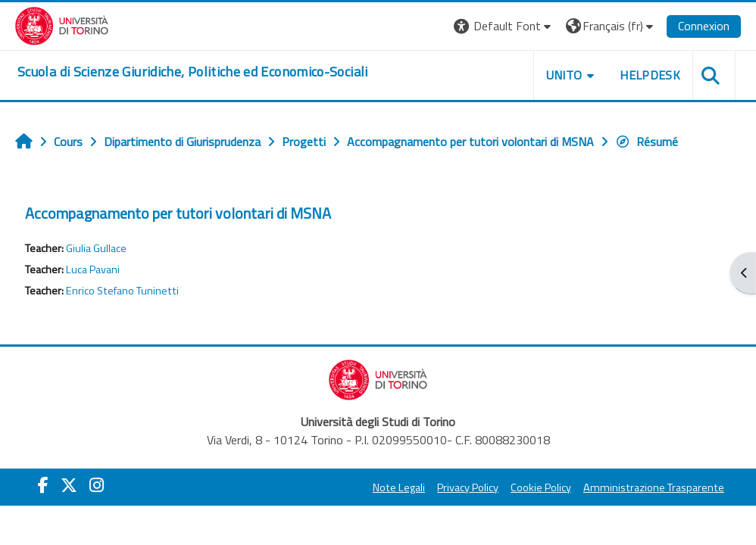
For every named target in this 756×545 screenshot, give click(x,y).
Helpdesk (650, 75)
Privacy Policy (468, 487)
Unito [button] (564, 75)
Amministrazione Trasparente (654, 487)
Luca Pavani (93, 269)
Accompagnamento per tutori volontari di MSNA (178, 213)
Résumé (647, 142)
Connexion (704, 26)
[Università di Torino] (62, 24)
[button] (504, 26)
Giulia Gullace (96, 248)
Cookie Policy (541, 487)
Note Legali (399, 487)
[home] (193, 72)
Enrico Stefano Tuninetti (122, 291)
